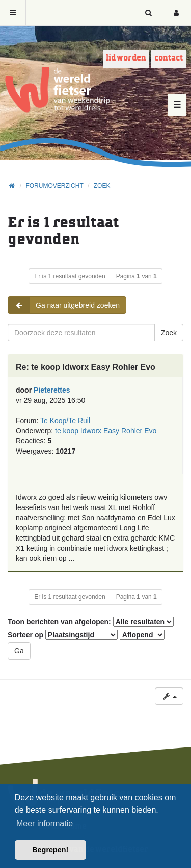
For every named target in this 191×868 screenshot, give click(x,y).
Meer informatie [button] (45, 824)
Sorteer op (63, 635)
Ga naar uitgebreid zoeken (64, 305)
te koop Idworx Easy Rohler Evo (106, 431)
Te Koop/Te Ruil (65, 421)
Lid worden (126, 58)
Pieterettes (52, 390)
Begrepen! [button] (50, 850)
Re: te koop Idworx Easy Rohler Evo (86, 367)
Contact (169, 58)
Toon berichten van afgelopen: (91, 622)
